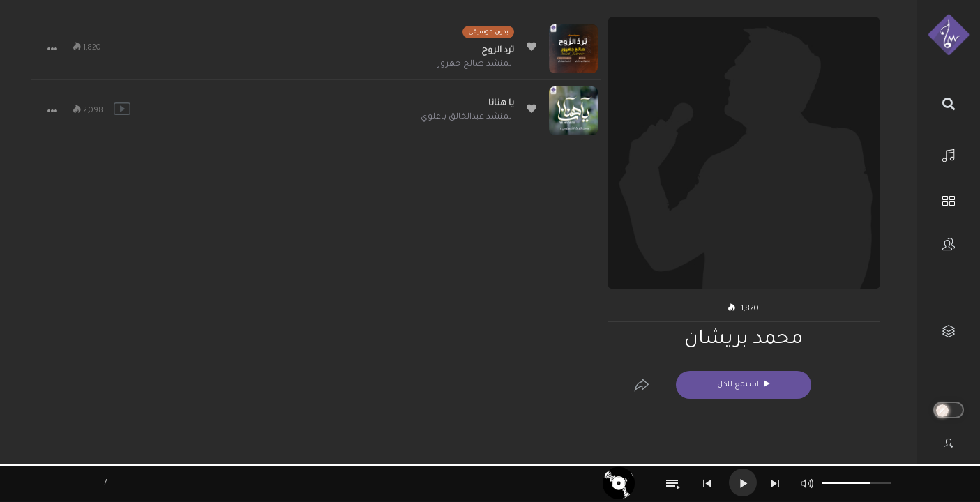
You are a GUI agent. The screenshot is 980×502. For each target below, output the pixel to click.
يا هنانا (501, 104)
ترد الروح (498, 51)
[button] (52, 49)
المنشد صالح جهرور (476, 64)
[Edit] (642, 385)
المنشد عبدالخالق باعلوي (467, 117)
